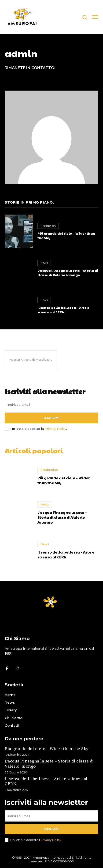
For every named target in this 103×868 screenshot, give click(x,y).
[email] (51, 405)
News (44, 263)
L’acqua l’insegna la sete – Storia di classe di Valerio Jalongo (68, 273)
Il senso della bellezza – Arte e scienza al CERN (63, 310)
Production (48, 226)
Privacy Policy (55, 429)
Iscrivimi (52, 418)
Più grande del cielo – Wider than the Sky (66, 236)
